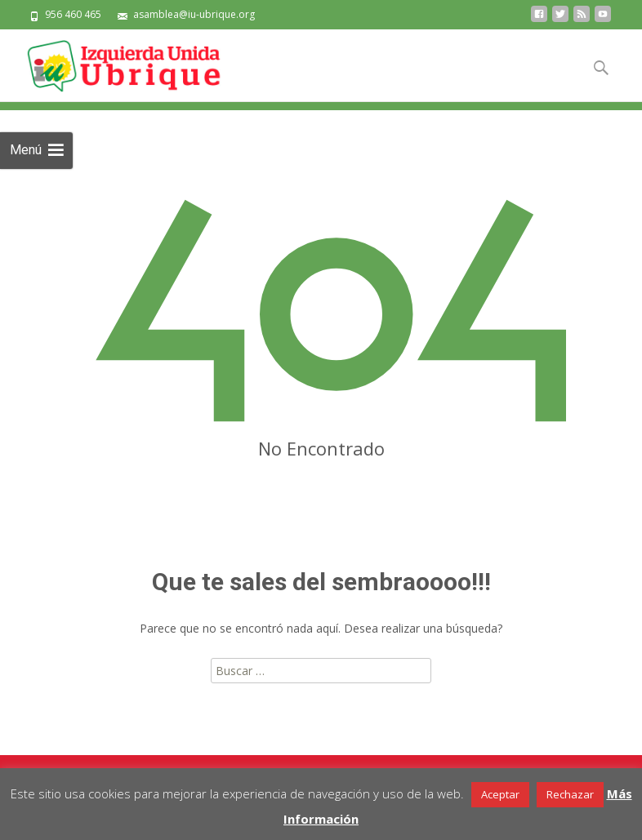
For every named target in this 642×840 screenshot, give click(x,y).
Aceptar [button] (500, 794)
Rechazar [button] (570, 794)
